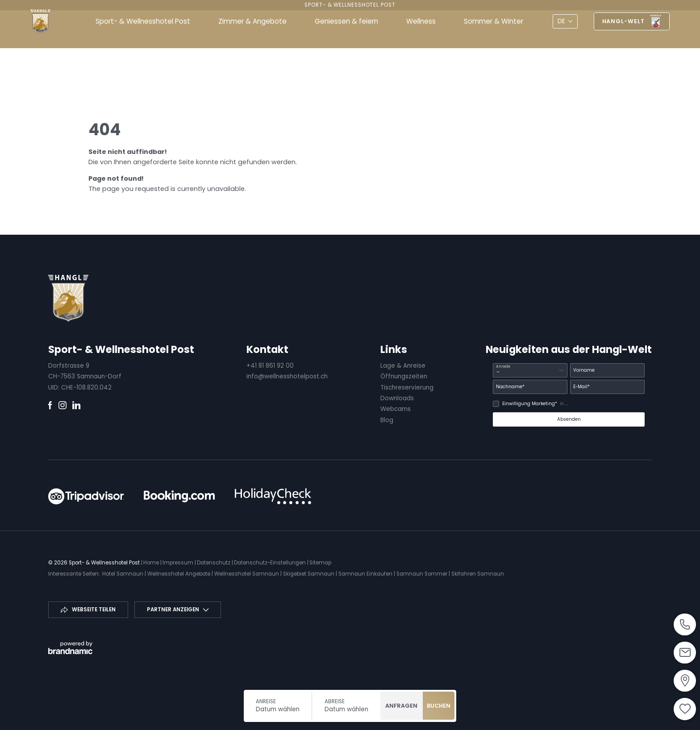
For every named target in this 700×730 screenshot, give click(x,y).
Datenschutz (214, 563)
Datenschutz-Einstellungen (271, 563)
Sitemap (320, 563)
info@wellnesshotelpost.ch (287, 376)
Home (152, 563)
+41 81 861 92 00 (270, 366)
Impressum (179, 563)
